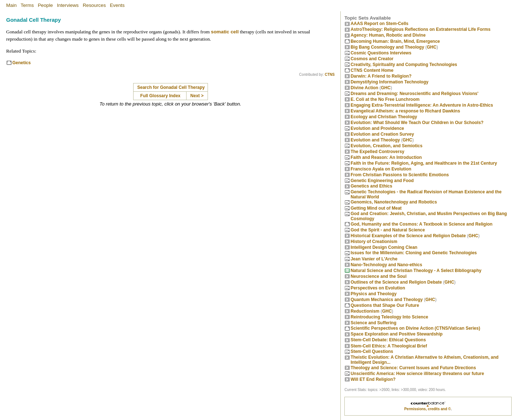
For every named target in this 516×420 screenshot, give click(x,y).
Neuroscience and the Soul (378, 276)
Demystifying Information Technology (389, 82)
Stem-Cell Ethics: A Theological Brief (389, 346)
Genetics (22, 63)
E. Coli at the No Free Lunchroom (385, 99)
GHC (432, 47)
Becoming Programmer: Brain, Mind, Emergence (395, 41)
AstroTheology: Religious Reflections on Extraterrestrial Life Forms (420, 29)
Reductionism (365, 311)
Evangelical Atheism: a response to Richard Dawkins (405, 111)
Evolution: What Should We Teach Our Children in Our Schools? (417, 123)
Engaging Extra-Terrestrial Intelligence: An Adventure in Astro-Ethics (422, 105)
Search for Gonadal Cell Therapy (171, 87)
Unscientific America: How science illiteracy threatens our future (417, 374)
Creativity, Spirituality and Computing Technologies (404, 65)
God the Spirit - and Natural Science (388, 230)
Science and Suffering (373, 323)
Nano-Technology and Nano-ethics (386, 265)
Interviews (68, 5)
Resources (94, 5)
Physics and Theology (374, 294)
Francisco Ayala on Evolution (381, 169)
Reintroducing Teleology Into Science (389, 317)
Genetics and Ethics (371, 186)
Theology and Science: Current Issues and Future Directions (413, 368)
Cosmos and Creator (372, 59)
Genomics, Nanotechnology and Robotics (394, 202)
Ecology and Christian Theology (384, 117)
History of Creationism (374, 242)
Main (11, 5)
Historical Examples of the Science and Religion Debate (408, 236)
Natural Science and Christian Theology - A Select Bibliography (416, 271)
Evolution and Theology (375, 140)
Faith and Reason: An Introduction (386, 157)
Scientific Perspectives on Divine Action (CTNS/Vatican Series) (415, 328)
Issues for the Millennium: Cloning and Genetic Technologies (414, 253)
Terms (27, 5)
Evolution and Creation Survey (382, 134)
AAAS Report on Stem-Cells (379, 24)
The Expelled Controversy (377, 152)
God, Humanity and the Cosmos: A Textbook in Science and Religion (421, 224)
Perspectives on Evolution (378, 288)
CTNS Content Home (372, 70)
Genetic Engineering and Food (382, 181)
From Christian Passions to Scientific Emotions (400, 175)
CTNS (330, 75)
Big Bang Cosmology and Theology (387, 47)
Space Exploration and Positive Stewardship (396, 334)
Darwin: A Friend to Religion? (381, 76)
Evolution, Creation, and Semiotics (386, 146)
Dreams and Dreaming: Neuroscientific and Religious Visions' (414, 94)
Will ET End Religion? (373, 379)
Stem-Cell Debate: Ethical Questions (388, 340)
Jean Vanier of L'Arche (374, 259)
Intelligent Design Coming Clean (384, 247)
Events (117, 5)
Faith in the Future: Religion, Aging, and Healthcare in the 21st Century (424, 163)
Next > (197, 96)
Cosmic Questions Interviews (381, 53)
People (45, 5)
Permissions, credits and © (428, 409)
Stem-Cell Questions (372, 351)
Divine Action (364, 88)
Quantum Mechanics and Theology (387, 300)
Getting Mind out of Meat (376, 208)
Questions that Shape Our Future (385, 305)
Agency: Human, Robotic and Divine (388, 35)
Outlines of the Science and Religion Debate (396, 282)
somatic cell (225, 32)
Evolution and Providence (377, 128)
